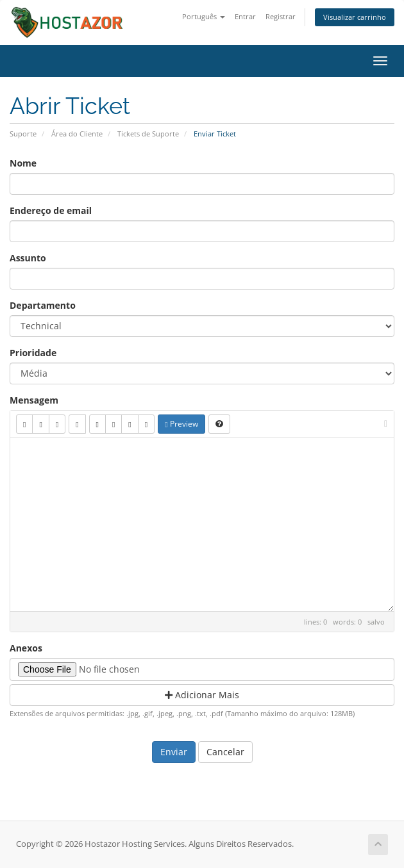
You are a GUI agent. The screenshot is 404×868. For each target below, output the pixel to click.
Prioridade (33, 353)
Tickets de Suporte (148, 134)
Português (204, 16)
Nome (23, 163)
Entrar (245, 16)
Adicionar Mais (202, 695)
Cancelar (225, 752)
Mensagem (34, 400)
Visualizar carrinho (355, 17)
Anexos (26, 648)
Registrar (281, 16)
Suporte (23, 134)
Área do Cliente (77, 134)
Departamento (43, 305)
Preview (181, 424)
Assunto (28, 258)
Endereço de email (51, 210)
